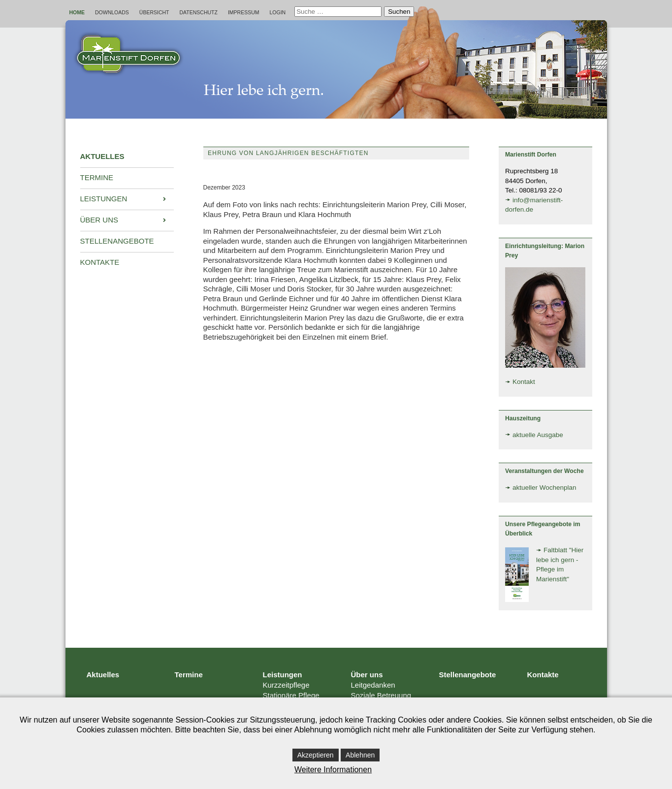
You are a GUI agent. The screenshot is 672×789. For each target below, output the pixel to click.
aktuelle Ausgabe (538, 435)
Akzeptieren (316, 755)
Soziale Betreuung (381, 695)
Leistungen (283, 675)
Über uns (367, 675)
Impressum (244, 12)
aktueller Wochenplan (544, 488)
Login (278, 12)
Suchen (399, 12)
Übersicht (154, 12)
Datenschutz (199, 12)
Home (77, 12)
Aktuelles (103, 675)
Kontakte (543, 675)
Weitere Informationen (333, 770)
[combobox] (338, 12)
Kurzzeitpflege (286, 685)
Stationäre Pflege (291, 695)
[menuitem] (127, 157)
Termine (189, 675)
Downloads (112, 12)
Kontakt (524, 382)
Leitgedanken (373, 685)
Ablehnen (360, 755)
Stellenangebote (468, 675)
